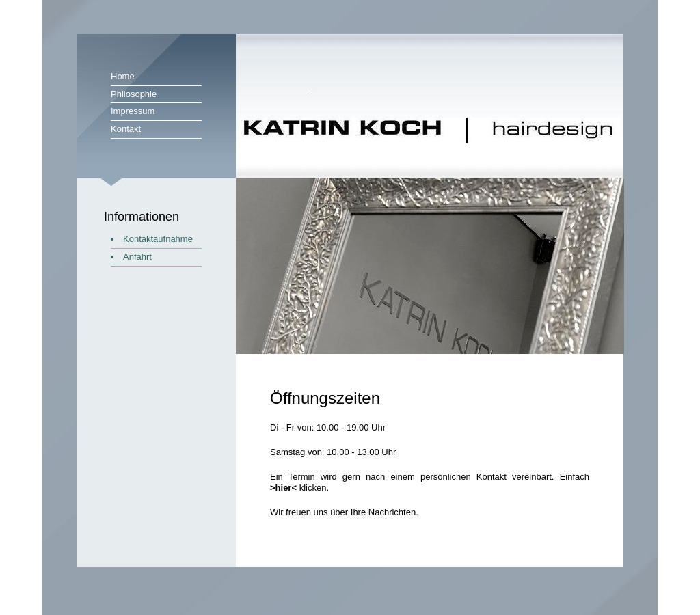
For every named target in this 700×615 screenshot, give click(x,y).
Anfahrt (137, 257)
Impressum (133, 111)
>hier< (283, 488)
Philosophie (134, 94)
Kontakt (126, 129)
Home (123, 76)
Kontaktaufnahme (158, 239)
